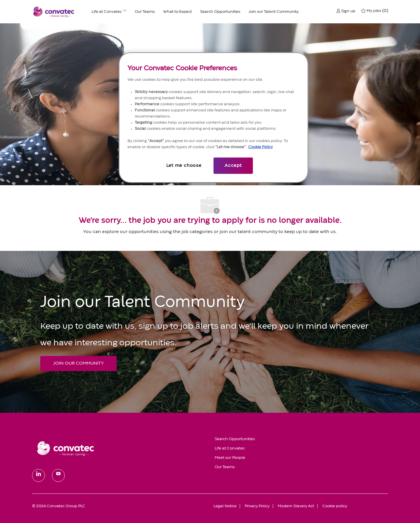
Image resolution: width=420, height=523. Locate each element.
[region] (213, 118)
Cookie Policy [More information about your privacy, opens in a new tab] (260, 147)
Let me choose (184, 166)
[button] (346, 11)
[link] (119, 448)
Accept (233, 166)
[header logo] (54, 12)
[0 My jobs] (374, 11)
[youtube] (58, 475)
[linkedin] (38, 475)
